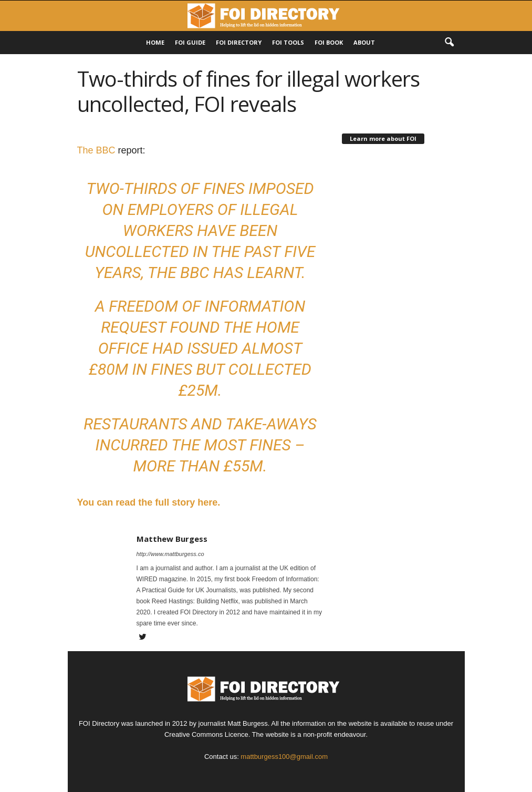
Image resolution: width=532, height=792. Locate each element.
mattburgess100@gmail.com (284, 757)
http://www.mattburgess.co (170, 554)
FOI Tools (288, 42)
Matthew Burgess (172, 539)
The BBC (96, 150)
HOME (155, 42)
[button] (449, 43)
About (364, 42)
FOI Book (329, 42)
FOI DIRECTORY (239, 42)
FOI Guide (190, 42)
